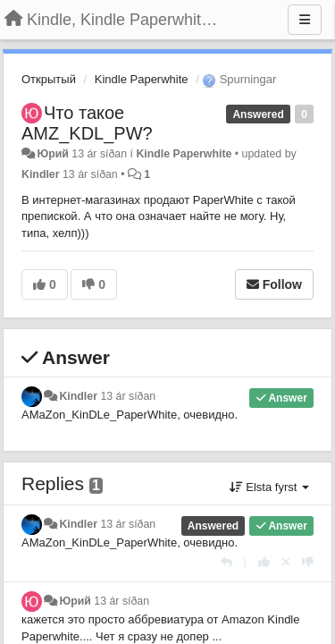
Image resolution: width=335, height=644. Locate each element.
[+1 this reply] (264, 562)
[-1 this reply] (308, 562)
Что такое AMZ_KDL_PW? (87, 123)
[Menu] (305, 20)
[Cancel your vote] (286, 562)
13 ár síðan (128, 396)
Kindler (41, 174)
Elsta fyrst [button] (269, 487)
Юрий (52, 154)
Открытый (49, 79)
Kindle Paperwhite (142, 79)
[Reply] (226, 562)
